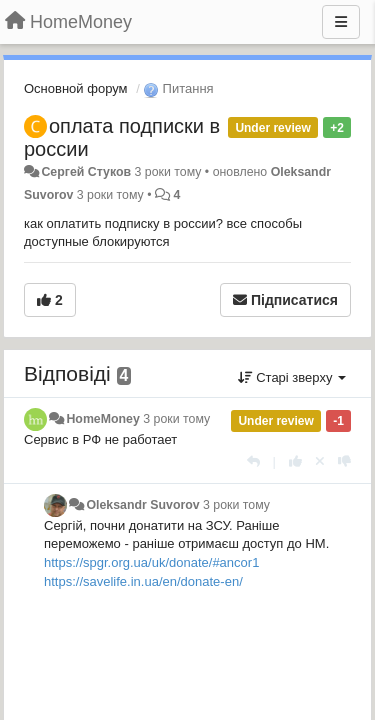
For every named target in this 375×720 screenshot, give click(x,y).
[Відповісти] (253, 461)
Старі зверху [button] (292, 377)
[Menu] (341, 22)
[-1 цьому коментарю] (344, 461)
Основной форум (76, 88)
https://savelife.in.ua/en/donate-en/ (143, 581)
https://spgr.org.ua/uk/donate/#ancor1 (151, 562)
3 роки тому (176, 419)
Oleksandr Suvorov (142, 505)
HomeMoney (102, 419)
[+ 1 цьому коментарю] (295, 461)
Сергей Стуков (86, 172)
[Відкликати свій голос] (320, 461)
